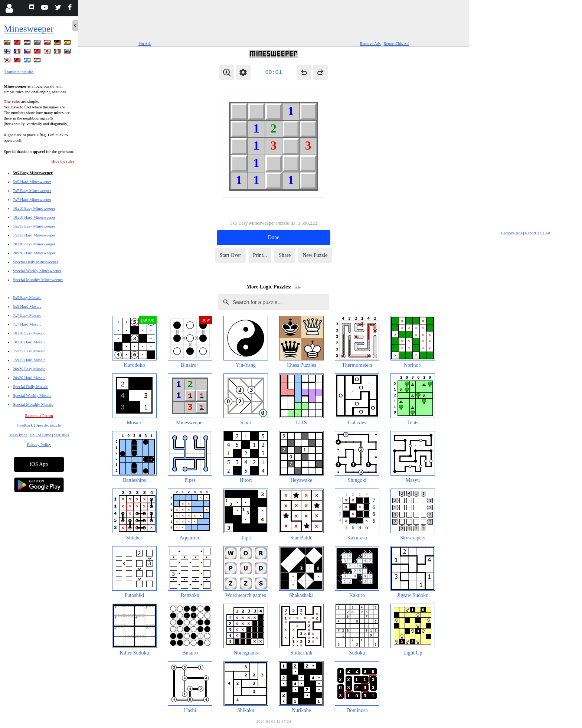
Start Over (230, 255)
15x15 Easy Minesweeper (34, 226)
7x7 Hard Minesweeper (32, 199)
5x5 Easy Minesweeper (33, 173)
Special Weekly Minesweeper (37, 271)
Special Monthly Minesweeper (38, 280)
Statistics (62, 435)
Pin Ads (145, 43)
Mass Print (18, 435)
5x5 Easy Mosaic (27, 297)
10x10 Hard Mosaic (29, 342)
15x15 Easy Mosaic (29, 351)
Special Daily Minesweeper (36, 262)
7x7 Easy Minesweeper (32, 190)
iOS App (39, 464)
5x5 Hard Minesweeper (32, 182)
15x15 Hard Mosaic (29, 360)
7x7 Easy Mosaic (27, 315)
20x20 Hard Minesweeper (34, 253)
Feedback (25, 425)
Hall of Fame (40, 435)
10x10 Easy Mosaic (29, 333)
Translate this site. (19, 72)
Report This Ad (396, 43)
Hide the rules (63, 161)
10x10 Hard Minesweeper (34, 217)
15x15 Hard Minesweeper (34, 235)
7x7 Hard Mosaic (27, 324)
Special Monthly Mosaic (33, 404)
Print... (260, 255)
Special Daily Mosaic (31, 386)
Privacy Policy (39, 444)
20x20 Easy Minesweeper (34, 244)
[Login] (9, 8)
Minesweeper (29, 29)
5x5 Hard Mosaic (27, 306)
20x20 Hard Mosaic (29, 378)
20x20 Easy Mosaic (29, 369)
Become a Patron (39, 415)
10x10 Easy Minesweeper (34, 208)
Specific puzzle (48, 425)
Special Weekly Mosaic (32, 395)
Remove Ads (370, 43)
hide (297, 287)
